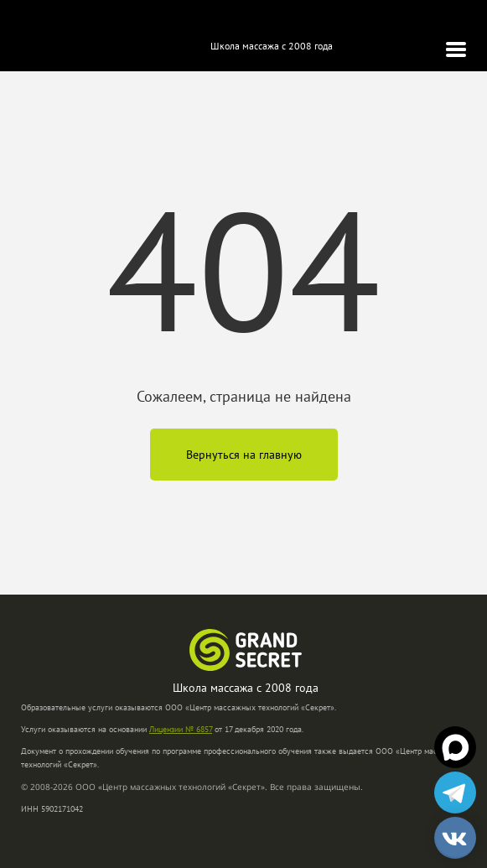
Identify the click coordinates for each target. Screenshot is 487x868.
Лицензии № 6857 (181, 729)
